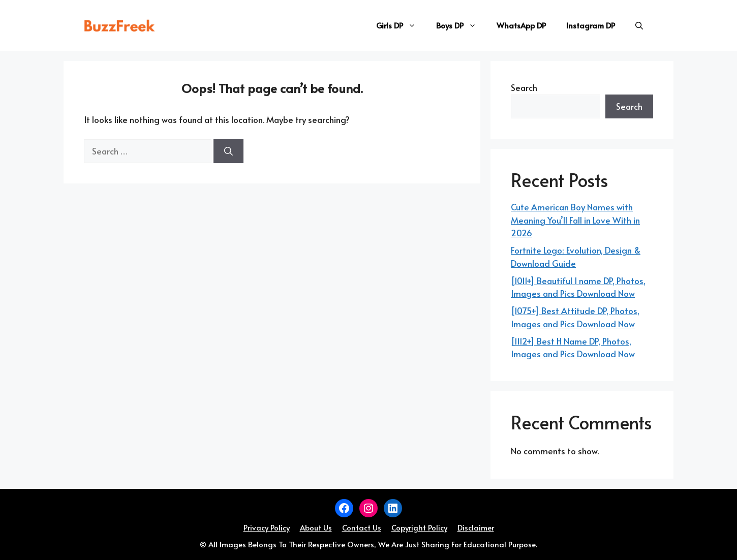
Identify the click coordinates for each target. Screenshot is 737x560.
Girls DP (401, 25)
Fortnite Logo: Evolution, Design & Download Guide (576, 257)
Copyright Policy (419, 527)
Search (524, 87)
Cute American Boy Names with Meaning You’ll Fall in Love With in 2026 (575, 220)
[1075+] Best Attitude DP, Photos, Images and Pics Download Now (575, 317)
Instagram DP (591, 25)
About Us (316, 527)
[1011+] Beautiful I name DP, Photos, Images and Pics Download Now (578, 287)
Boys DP (461, 25)
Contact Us (362, 527)
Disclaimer (476, 527)
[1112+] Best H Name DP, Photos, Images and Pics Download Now (573, 348)
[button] (639, 25)
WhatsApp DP (521, 25)
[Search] (228, 151)
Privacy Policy (267, 527)
